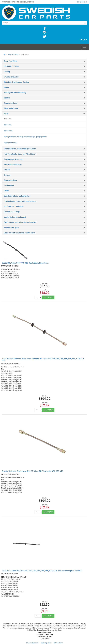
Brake (6, 114)
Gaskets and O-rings (12, 212)
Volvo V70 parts (13, 54)
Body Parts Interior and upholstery (17, 196)
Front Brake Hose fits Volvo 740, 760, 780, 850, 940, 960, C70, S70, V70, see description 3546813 (42, 571)
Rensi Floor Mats (10, 61)
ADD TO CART (48, 297)
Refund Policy (58, 643)
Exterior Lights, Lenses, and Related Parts (20, 201)
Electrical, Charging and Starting (16, 82)
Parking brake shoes (11, 143)
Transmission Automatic (13, 159)
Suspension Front (11, 103)
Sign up (85, 2)
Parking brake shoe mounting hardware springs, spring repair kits (25, 137)
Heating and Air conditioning (15, 93)
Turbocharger (9, 185)
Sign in (80, 2)
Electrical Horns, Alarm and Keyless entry (20, 149)
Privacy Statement (32, 643)
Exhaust (7, 170)
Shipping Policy (46, 643)
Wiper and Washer (11, 108)
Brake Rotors (8, 131)
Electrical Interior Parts (13, 165)
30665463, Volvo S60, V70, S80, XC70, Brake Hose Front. (25, 263)
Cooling (7, 72)
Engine (7, 87)
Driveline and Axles (11, 77)
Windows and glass (11, 228)
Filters (6, 191)
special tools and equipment (15, 217)
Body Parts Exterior (11, 66)
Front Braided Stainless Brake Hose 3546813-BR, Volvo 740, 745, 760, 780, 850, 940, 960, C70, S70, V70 (43, 360)
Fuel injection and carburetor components (20, 222)
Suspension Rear (10, 180)
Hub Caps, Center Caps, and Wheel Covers (20, 154)
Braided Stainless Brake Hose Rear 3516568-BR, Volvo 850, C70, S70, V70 (32, 471)
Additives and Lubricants (13, 207)
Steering (7, 175)
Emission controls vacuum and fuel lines (19, 233)
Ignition (7, 98)
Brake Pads (8, 125)
